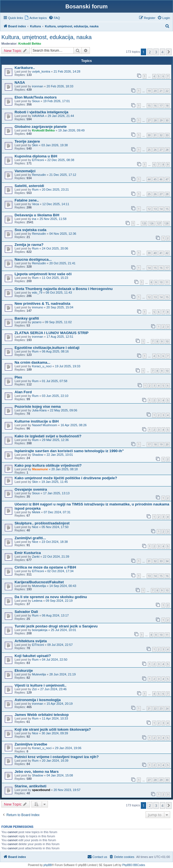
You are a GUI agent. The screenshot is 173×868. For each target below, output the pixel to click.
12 (149, 209)
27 (149, 120)
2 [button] (150, 52)
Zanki (36, 557)
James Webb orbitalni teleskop (42, 715)
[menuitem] (36, 18)
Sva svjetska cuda (31, 230)
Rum (35, 190)
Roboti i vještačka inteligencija (41, 112)
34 (167, 561)
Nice (35, 527)
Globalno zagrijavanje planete (41, 127)
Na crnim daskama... (32, 362)
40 (155, 253)
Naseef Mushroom (45, 425)
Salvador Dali (26, 612)
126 (152, 223)
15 (149, 106)
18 (167, 106)
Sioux (36, 101)
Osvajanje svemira (31, 489)
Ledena (37, 601)
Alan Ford (23, 392)
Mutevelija (39, 586)
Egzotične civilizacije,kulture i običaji (47, 348)
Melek (36, 512)
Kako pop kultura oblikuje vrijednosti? (48, 465)
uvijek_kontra (41, 71)
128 (166, 223)
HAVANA (38, 116)
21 (161, 91)
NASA (20, 82)
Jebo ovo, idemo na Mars (37, 772)
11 (167, 282)
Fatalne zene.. (27, 200)
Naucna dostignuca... (33, 259)
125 (144, 223)
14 (161, 209)
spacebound (41, 790)
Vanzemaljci (25, 171)
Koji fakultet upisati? (33, 656)
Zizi (34, 689)
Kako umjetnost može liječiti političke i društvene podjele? (66, 478)
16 (155, 106)
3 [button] (156, 52)
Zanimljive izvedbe (31, 744)
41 (161, 253)
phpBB (48, 865)
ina (34, 219)
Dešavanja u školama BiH (37, 215)
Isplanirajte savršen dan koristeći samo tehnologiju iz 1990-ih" (69, 451)
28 (155, 120)
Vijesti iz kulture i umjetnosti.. (40, 685)
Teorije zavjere (27, 141)
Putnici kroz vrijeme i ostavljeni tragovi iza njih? (57, 757)
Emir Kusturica (28, 553)
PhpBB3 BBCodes (134, 865)
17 (161, 106)
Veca (35, 204)
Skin (35, 145)
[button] (169, 52)
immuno (37, 307)
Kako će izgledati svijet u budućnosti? (48, 436)
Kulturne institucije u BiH (37, 421)
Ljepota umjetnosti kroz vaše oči (43, 274)
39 (149, 253)
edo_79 (37, 292)
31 (155, 135)
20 (155, 91)
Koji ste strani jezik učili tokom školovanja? (53, 729)
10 (161, 282)
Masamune (40, 469)
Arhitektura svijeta (31, 641)
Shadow (38, 455)
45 (155, 179)
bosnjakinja (40, 630)
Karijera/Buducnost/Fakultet (39, 582)
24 (167, 708)
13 (155, 209)
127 (159, 223)
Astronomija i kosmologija (38, 700)
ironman (38, 86)
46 (161, 179)
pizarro (37, 322)
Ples (18, 377)
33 (167, 135)
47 (167, 179)
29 (161, 120)
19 (149, 91)
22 (167, 91)
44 (149, 179)
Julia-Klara (39, 410)
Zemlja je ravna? (29, 245)
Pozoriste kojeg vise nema (38, 407)
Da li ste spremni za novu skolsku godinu (51, 597)
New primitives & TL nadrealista (42, 304)
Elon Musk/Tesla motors (36, 97)
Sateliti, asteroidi (29, 186)
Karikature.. (25, 68)
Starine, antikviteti (31, 786)
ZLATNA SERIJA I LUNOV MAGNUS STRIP (52, 333)
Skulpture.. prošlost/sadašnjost (42, 523)
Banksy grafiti (27, 318)
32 (161, 135)
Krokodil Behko (30, 44)
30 (167, 120)
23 (161, 708)
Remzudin (39, 175)
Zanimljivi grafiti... (30, 538)
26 (155, 150)
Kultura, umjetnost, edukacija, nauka (46, 37)
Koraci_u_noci (42, 366)
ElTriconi (38, 160)
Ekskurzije (24, 671)
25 (149, 150)
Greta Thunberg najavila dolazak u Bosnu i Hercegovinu (64, 289)
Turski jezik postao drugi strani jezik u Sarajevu (56, 626)
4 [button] (163, 52)
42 (167, 253)
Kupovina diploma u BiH (36, 156)
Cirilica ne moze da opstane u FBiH (45, 567)
